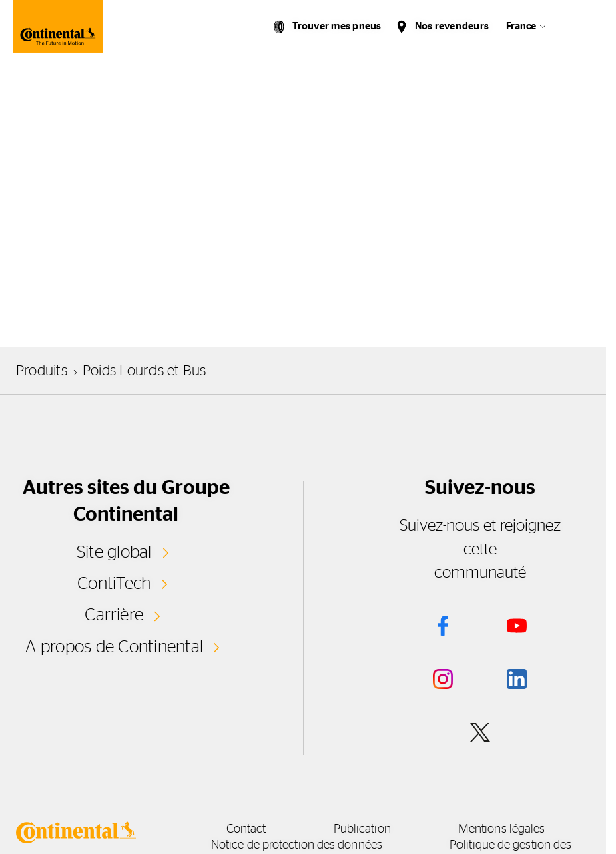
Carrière (114, 615)
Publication (362, 829)
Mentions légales (502, 829)
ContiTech (114, 584)
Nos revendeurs (452, 26)
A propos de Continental (114, 647)
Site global (114, 552)
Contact (246, 829)
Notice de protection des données (297, 845)
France (521, 26)
